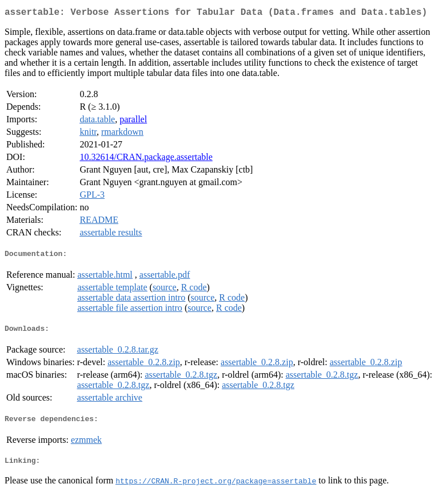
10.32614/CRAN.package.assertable (146, 159)
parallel (133, 121)
